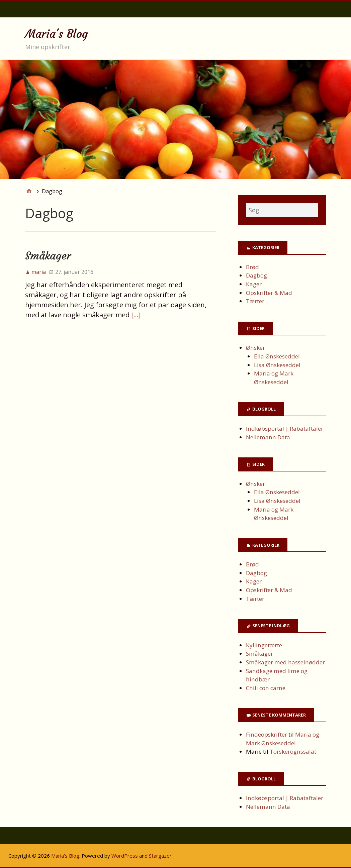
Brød (252, 267)
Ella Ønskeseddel (277, 356)
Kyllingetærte (264, 645)
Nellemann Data (268, 437)
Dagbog (256, 275)
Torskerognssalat (293, 751)
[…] (136, 315)
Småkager (48, 256)
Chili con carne (266, 688)
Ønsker (255, 348)
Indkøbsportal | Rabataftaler (285, 428)
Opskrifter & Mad (269, 293)
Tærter (255, 301)
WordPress (125, 856)
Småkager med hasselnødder (285, 662)
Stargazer (160, 856)
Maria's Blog (57, 34)
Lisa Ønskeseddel (277, 365)
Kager (254, 284)
